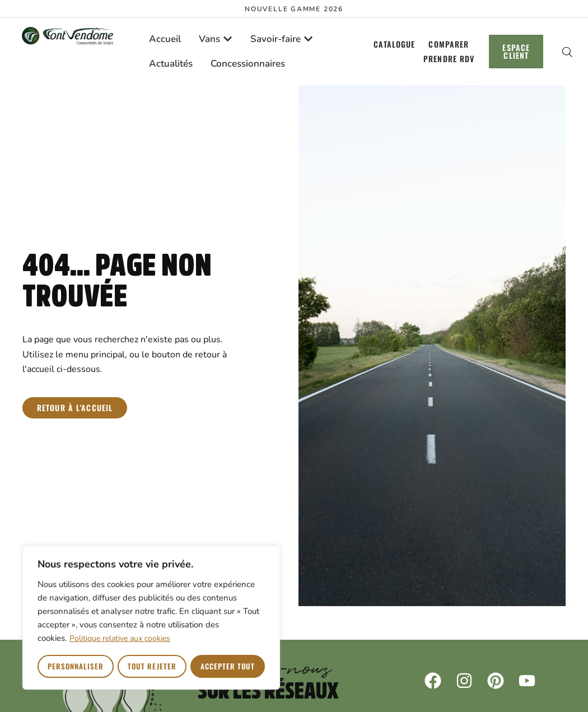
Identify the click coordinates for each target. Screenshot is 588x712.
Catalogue (394, 44)
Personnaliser (76, 666)
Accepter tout (228, 666)
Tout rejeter (152, 666)
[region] (151, 618)
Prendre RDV (448, 59)
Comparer (449, 44)
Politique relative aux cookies (120, 639)
